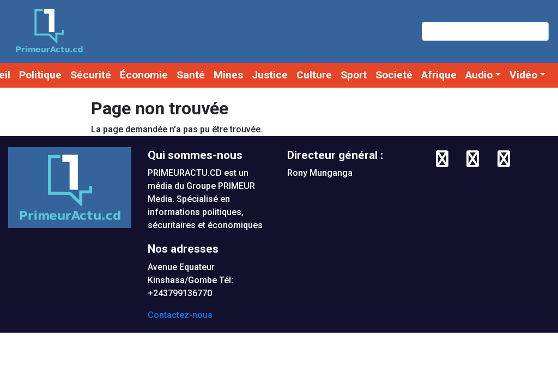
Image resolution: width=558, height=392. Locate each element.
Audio (479, 75)
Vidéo (523, 75)
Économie (144, 75)
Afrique (439, 75)
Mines (228, 75)
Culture (314, 75)
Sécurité (91, 75)
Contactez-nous (180, 315)
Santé (191, 75)
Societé (394, 75)
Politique (40, 75)
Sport (354, 75)
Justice (270, 75)
